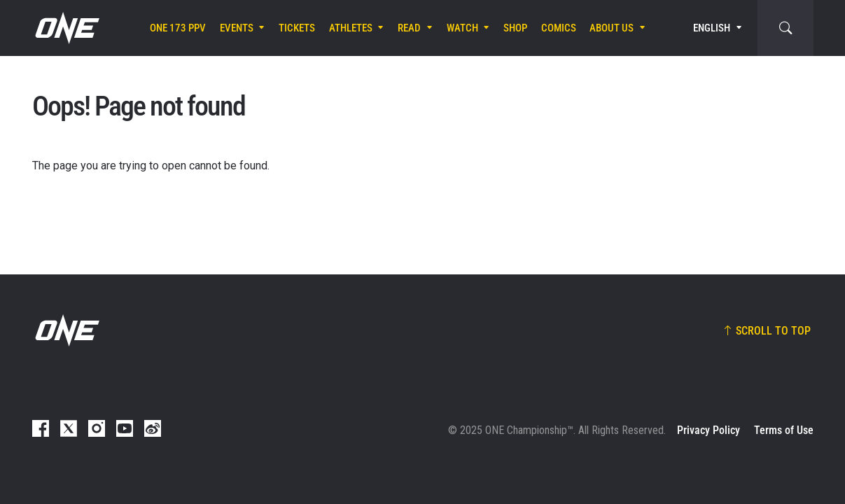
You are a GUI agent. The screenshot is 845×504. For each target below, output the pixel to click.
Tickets (297, 28)
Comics (559, 28)
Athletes (351, 28)
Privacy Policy (708, 430)
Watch (462, 28)
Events (237, 28)
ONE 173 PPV (178, 28)
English (712, 28)
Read (409, 28)
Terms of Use (784, 430)
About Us (612, 28)
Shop (515, 28)
